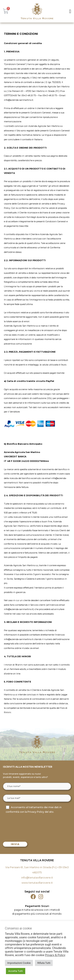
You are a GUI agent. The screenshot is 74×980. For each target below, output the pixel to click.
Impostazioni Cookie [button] (19, 963)
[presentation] (34, 827)
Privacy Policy (36, 812)
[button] (70, 11)
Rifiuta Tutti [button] (44, 963)
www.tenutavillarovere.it (37, 883)
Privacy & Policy (55, 955)
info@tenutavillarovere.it (37, 877)
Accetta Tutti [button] (16, 971)
